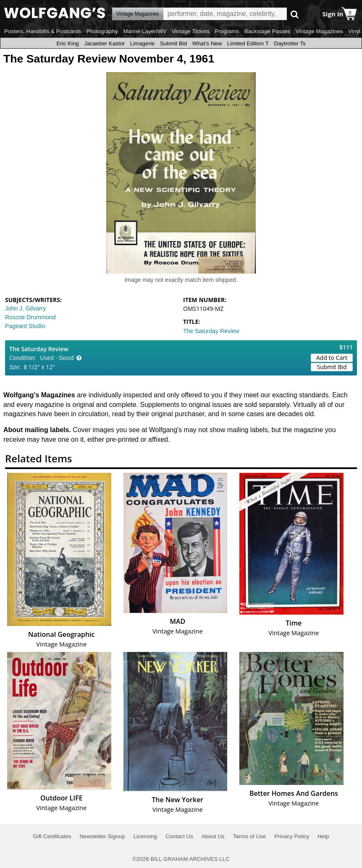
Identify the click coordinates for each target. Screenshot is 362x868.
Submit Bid (173, 43)
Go (295, 14)
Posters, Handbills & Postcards (43, 31)
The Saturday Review (211, 331)
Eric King (67, 43)
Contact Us (179, 836)
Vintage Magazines (319, 31)
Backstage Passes (268, 31)
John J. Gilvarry (25, 308)
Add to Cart (332, 358)
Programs (227, 31)
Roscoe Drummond (30, 317)
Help (323, 836)
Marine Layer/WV (145, 31)
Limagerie (143, 43)
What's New (207, 43)
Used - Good (57, 358)
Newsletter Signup (102, 836)
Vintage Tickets (191, 31)
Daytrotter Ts (290, 43)
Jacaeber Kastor (104, 43)
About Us (213, 836)
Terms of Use (250, 836)
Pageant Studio (25, 326)
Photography (102, 31)
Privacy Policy (292, 836)
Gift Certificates (52, 836)
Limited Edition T (248, 43)
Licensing (145, 836)
